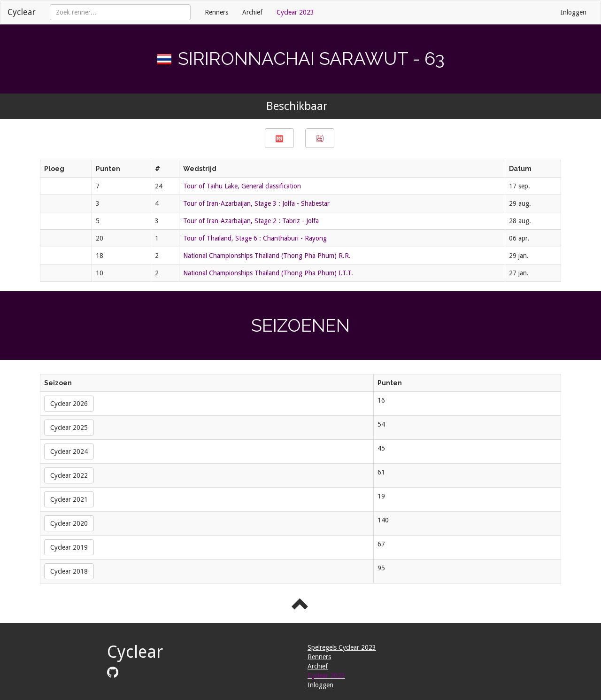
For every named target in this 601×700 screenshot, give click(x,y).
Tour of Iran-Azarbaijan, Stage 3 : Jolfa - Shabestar (256, 203)
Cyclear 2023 (295, 12)
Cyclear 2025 (69, 428)
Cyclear (22, 12)
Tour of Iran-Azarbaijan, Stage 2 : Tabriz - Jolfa (251, 221)
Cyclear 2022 (69, 475)
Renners (216, 12)
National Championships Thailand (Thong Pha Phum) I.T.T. (268, 273)
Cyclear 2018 (69, 571)
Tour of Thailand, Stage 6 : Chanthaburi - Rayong (255, 238)
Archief (252, 12)
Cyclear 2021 (69, 499)
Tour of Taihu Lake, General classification (242, 186)
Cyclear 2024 (69, 451)
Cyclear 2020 (69, 523)
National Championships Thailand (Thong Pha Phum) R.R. (267, 256)
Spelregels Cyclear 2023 (342, 647)
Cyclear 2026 (69, 404)
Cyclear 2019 (69, 547)
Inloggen (574, 12)
